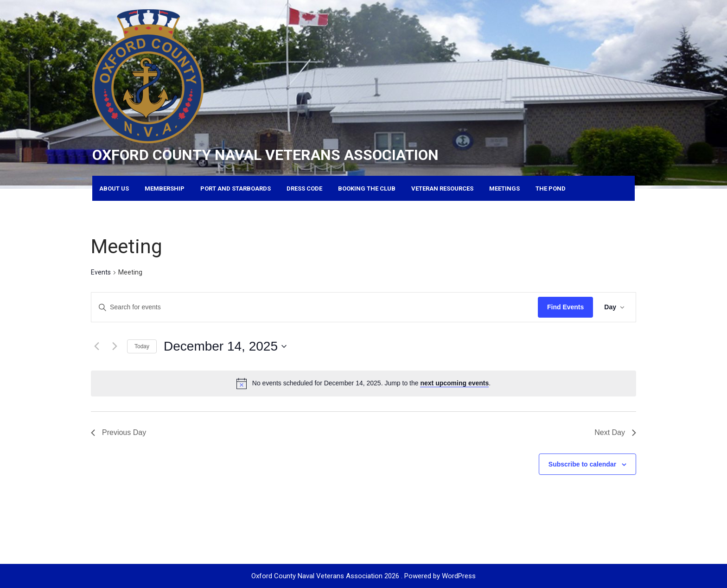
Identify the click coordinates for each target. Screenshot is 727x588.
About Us (114, 189)
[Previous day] (96, 346)
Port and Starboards (236, 189)
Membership (165, 189)
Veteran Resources (442, 189)
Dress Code (304, 189)
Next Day (615, 432)
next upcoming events (454, 383)
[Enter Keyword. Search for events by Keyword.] (315, 307)
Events (101, 272)
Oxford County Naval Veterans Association (265, 155)
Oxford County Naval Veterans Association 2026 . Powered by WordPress (363, 576)
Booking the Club (367, 189)
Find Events (565, 307)
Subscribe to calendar (582, 464)
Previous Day (118, 432)
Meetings (504, 189)
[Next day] (115, 346)
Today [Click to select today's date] (142, 346)
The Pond (551, 189)
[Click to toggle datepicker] (225, 346)
